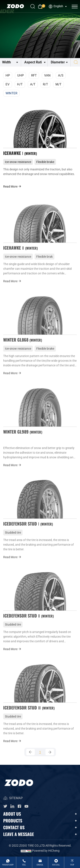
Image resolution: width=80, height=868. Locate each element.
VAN (47, 75)
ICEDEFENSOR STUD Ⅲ (29, 712)
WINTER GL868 (23, 345)
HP (8, 75)
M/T (58, 84)
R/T (45, 84)
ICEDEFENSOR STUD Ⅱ (28, 620)
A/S (61, 75)
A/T (33, 84)
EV (8, 84)
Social (56, 865)
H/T (20, 84)
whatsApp (8, 865)
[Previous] (31, 752)
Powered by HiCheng (46, 851)
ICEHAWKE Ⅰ (20, 153)
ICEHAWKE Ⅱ (20, 253)
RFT (34, 75)
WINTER (11, 93)
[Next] (50, 752)
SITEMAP (13, 798)
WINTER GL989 (23, 437)
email (40, 865)
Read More (12, 186)
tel (24, 865)
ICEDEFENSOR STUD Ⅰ (28, 529)
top (72, 865)
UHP (20, 75)
